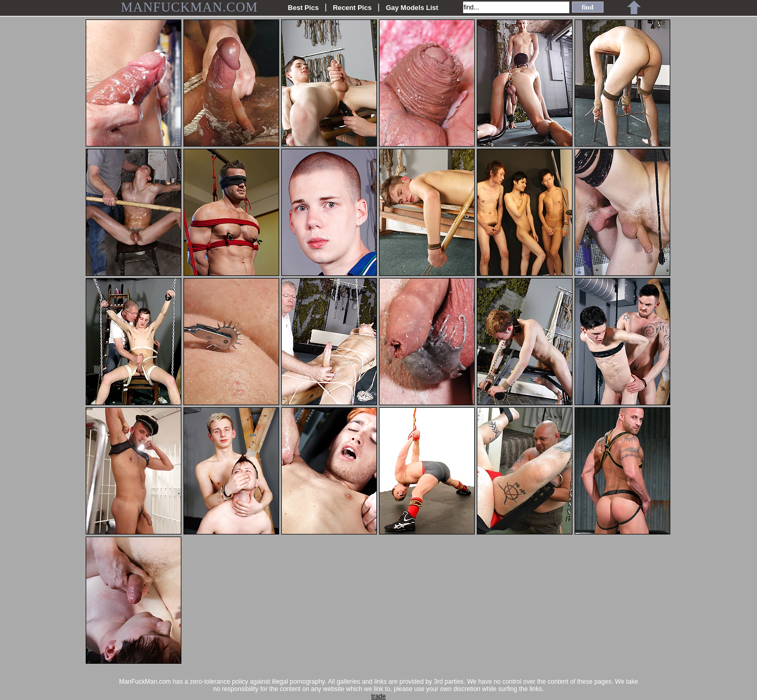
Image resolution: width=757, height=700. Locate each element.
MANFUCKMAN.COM (190, 7)
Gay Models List (412, 8)
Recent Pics (352, 8)
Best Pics (304, 8)
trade (378, 696)
